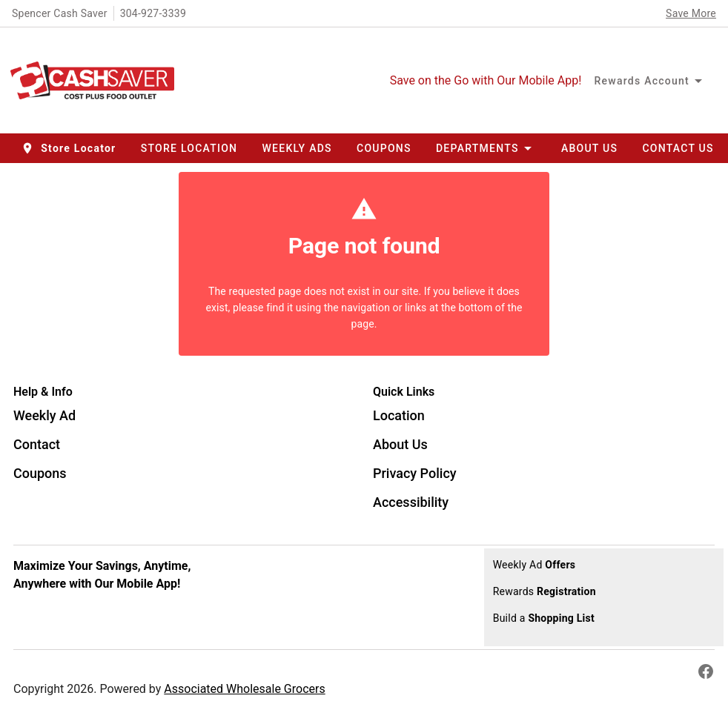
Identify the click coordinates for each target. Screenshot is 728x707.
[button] (70, 148)
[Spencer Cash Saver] (97, 81)
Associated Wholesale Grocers (244, 689)
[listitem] (44, 417)
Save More (691, 13)
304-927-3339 (153, 13)
